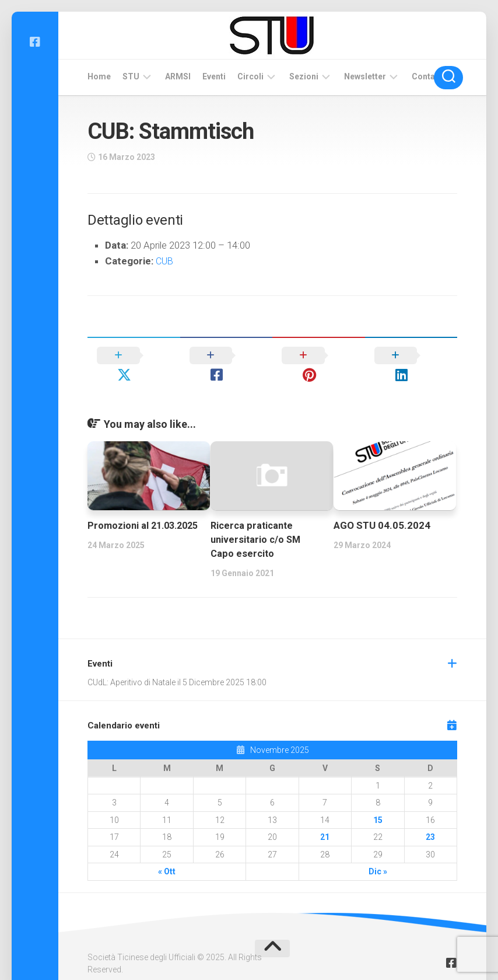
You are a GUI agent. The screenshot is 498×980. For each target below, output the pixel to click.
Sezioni (304, 76)
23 (430, 818)
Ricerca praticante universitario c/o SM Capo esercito (257, 521)
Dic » (378, 853)
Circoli (250, 76)
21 (325, 818)
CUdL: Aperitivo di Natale (131, 663)
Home (99, 76)
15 (378, 801)
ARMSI (178, 76)
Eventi (214, 76)
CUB (165, 261)
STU (131, 76)
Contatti (427, 76)
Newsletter (365, 76)
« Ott (167, 853)
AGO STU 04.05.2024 (382, 507)
